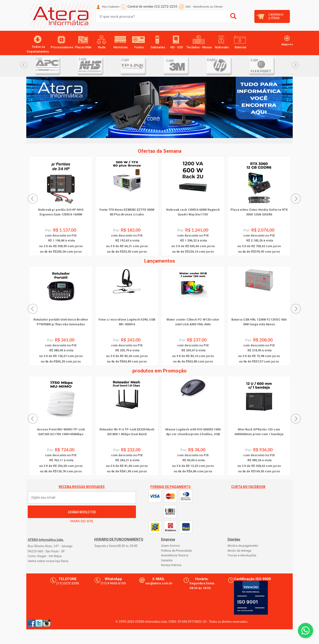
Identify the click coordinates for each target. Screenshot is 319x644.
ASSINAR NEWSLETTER (82, 512)
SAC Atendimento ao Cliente (204, 7)
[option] (57, 66)
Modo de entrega (239, 551)
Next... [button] (295, 65)
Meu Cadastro (111, 7)
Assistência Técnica (175, 555)
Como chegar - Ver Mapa (45, 556)
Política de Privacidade (176, 551)
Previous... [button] (24, 65)
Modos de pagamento (243, 546)
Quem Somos (170, 546)
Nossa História (171, 565)
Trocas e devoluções (242, 555)
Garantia (167, 560)
